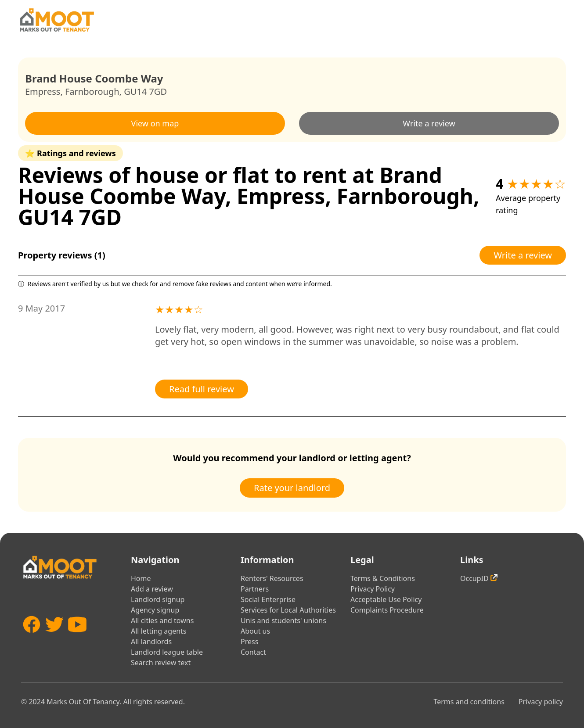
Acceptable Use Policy (386, 599)
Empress (43, 91)
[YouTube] (77, 637)
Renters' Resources (272, 578)
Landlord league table (167, 652)
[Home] (57, 20)
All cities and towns (162, 620)
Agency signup (155, 610)
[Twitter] (54, 637)
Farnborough (92, 91)
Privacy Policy (373, 589)
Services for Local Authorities (288, 610)
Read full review (202, 389)
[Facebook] (32, 637)
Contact (253, 652)
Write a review (429, 123)
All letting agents (159, 631)
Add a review (152, 589)
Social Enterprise (268, 599)
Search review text (161, 663)
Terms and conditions (469, 702)
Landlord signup (158, 599)
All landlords (151, 642)
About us (255, 631)
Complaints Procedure (387, 610)
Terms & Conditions (383, 578)
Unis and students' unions (283, 620)
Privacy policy (541, 702)
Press (249, 642)
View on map (155, 123)
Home (141, 578)
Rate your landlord (292, 488)
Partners (255, 589)
